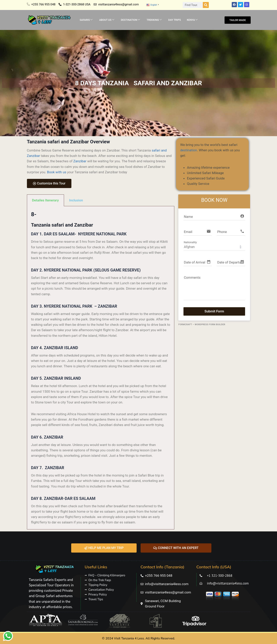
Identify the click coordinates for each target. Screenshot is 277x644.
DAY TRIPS (175, 20)
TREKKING (154, 20)
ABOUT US (107, 20)
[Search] (206, 5)
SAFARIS (86, 20)
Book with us (57, 172)
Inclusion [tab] (76, 200)
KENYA (192, 20)
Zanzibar (80, 161)
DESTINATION (130, 20)
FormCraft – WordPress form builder (202, 324)
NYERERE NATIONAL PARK (102, 234)
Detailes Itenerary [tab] (45, 200)
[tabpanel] (101, 368)
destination (189, 150)
